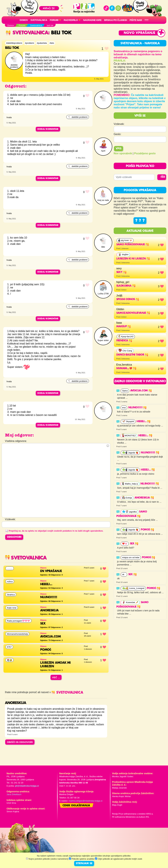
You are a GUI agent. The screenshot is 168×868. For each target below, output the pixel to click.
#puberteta (42, 43)
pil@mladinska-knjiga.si (27, 786)
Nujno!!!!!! (137, 408)
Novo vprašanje (140, 33)
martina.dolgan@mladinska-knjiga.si (85, 801)
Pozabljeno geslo (145, 153)
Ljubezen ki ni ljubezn (133, 259)
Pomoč (147, 530)
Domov (24, 20)
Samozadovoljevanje (133, 313)
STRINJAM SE (84, 864)
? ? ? (140, 221)
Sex (134, 544)
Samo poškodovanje (133, 245)
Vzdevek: (119, 124)
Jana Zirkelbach (14, 794)
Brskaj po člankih (116, 20)
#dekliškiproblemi (14, 43)
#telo (52, 43)
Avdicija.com (141, 391)
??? (146, 20)
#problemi (30, 43)
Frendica (124, 341)
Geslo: (117, 134)
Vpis (119, 149)
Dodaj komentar (48, 129)
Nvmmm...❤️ (126, 369)
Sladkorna (126, 286)
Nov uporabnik (123, 153)
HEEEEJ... (143, 421)
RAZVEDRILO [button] (71, 20)
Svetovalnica (39, 20)
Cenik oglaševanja (76, 806)
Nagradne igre (92, 20)
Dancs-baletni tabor (132, 355)
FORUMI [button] (54, 20)
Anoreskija (144, 498)
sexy (121, 272)
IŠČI (163, 177)
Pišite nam (136, 20)
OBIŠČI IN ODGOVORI (20, 742)
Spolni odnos (128, 299)
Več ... (56, 677)
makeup (124, 327)
